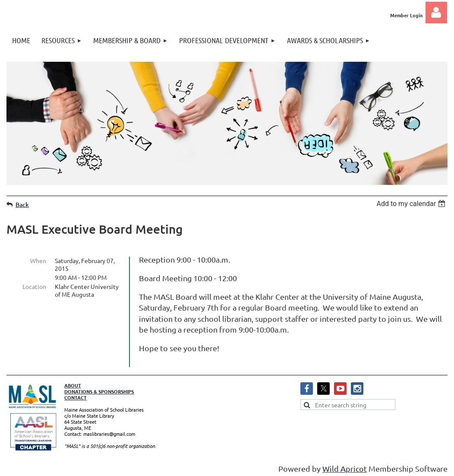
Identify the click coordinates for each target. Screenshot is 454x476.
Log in (436, 13)
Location (34, 286)
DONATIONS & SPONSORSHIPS (99, 388)
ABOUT (73, 382)
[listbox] (412, 204)
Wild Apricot (345, 465)
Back (22, 205)
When (38, 260)
